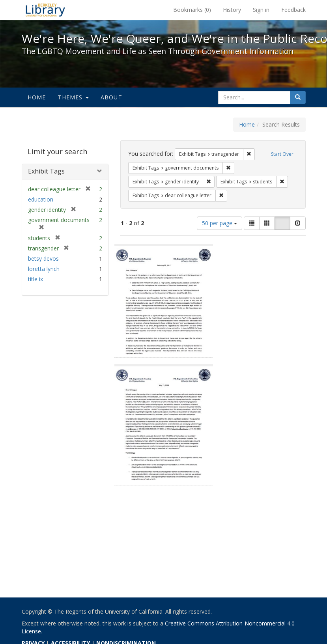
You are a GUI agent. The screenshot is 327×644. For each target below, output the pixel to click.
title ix (36, 279)
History (232, 10)
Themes (73, 97)
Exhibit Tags (46, 171)
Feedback (293, 10)
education (41, 199)
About (111, 97)
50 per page (220, 223)
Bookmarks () (192, 10)
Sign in (261, 10)
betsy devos (43, 259)
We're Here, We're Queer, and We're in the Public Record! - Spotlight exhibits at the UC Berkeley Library (45, 10)
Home (37, 97)
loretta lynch (44, 269)
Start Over (282, 154)
